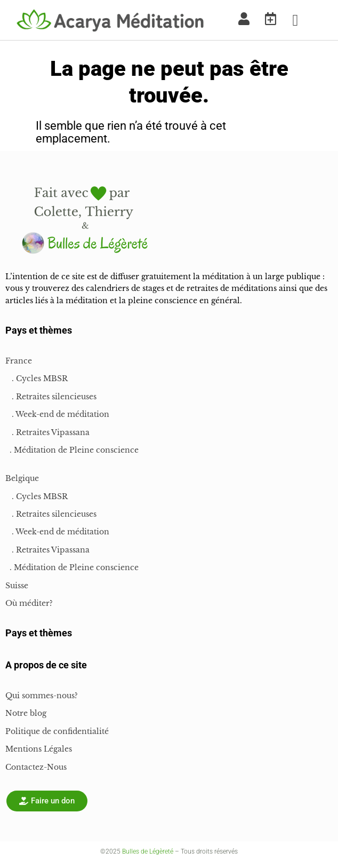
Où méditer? (29, 603)
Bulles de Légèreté (148, 851)
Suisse (17, 586)
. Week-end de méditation (57, 414)
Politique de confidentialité (57, 731)
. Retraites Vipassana (47, 432)
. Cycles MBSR (37, 378)
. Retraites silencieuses (51, 397)
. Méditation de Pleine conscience (72, 450)
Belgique (22, 478)
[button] (295, 20)
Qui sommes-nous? (42, 696)
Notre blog (26, 713)
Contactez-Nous (36, 767)
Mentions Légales (39, 749)
